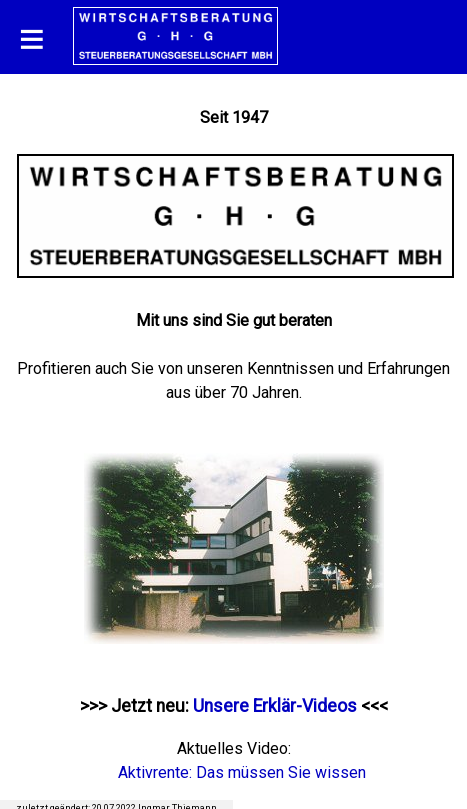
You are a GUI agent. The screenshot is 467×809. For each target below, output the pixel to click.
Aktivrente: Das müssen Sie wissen (242, 772)
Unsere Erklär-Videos (275, 706)
